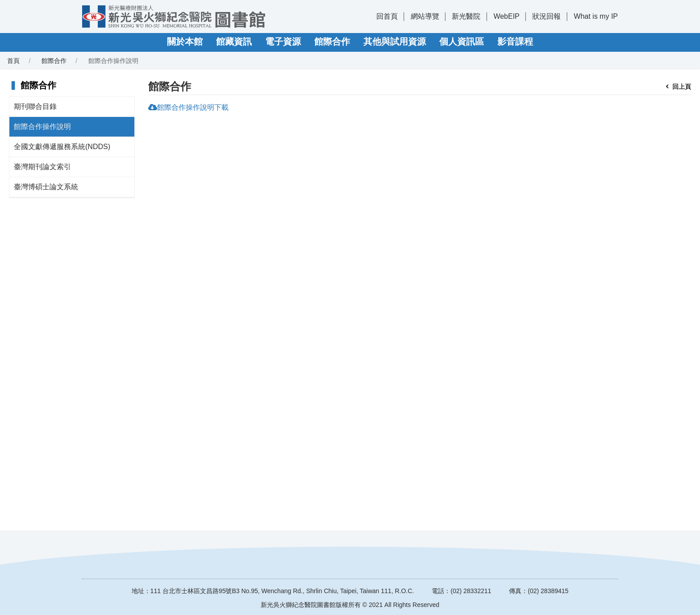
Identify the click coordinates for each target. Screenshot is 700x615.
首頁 (13, 61)
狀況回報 (546, 16)
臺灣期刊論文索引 (42, 167)
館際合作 (332, 42)
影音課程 (515, 42)
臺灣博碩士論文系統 (46, 187)
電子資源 (283, 42)
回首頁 (387, 16)
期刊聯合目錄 (35, 106)
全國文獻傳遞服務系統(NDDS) (62, 147)
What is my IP (596, 16)
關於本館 (185, 42)
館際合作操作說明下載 (193, 107)
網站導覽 (425, 16)
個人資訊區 (462, 42)
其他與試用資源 (395, 42)
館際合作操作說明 (42, 127)
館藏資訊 (234, 42)
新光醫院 (466, 16)
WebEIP (506, 16)
